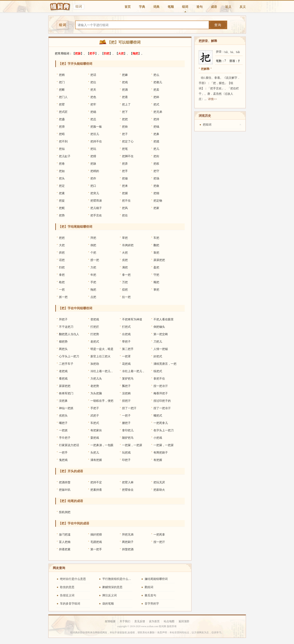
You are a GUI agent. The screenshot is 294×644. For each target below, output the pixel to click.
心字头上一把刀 (69, 356)
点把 (93, 297)
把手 (92, 54)
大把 (62, 245)
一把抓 (63, 430)
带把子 (126, 342)
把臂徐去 (128, 490)
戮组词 (149, 587)
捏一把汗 (159, 542)
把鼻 (156, 134)
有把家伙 (96, 430)
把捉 (62, 201)
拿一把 (126, 275)
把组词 (207, 125)
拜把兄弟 (128, 535)
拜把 (93, 238)
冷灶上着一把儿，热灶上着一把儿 (102, 372)
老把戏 (63, 371)
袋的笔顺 (108, 604)
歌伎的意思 (67, 587)
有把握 (158, 460)
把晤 (62, 134)
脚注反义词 (110, 595)
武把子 (95, 416)
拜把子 (63, 319)
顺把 (156, 282)
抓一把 (63, 297)
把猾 (93, 156)
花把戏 (126, 364)
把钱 (156, 127)
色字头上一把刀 (164, 430)
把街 (156, 156)
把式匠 (63, 112)
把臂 (62, 104)
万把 (125, 282)
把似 (62, 149)
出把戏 (126, 334)
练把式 (158, 371)
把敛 (156, 186)
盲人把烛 (65, 542)
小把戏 (158, 438)
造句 (199, 7)
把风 (125, 208)
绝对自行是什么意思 (73, 579)
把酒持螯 (65, 482)
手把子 (95, 408)
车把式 (95, 423)
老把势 (95, 386)
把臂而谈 (96, 201)
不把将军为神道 (132, 319)
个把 (93, 253)
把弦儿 (95, 134)
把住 (125, 215)
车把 (156, 238)
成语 (214, 7)
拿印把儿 (128, 430)
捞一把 (95, 260)
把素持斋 (96, 490)
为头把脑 (96, 393)
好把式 (158, 356)
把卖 (156, 90)
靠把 (156, 253)
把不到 (63, 141)
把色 (93, 97)
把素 (62, 193)
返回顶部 (184, 621)
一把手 (63, 453)
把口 (93, 186)
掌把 (156, 290)
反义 (243, 7)
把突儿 (95, 193)
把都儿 (158, 82)
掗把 (125, 290)
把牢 (93, 104)
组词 (185, 7)
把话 (93, 75)
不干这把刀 (66, 327)
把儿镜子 (96, 208)
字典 (142, 7)
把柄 (62, 75)
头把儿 (95, 453)
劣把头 (63, 416)
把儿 (156, 149)
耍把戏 (95, 438)
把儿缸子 (65, 156)
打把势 (95, 334)
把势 (62, 215)
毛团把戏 (96, 542)
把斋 (125, 97)
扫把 (107, 54)
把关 (93, 90)
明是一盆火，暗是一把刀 (102, 350)
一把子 (126, 416)
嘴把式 (158, 416)
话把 (62, 260)
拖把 (135, 54)
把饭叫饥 (65, 490)
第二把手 (128, 349)
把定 (62, 186)
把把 (125, 119)
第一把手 (96, 549)
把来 (125, 186)
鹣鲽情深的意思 (112, 587)
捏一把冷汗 (161, 386)
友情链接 (110, 621)
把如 (62, 171)
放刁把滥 (65, 535)
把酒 (125, 90)
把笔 (125, 149)
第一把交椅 (161, 334)
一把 (62, 290)
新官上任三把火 (100, 356)
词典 (156, 7)
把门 (62, 82)
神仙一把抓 (66, 408)
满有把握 (96, 460)
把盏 (62, 119)
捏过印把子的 (162, 401)
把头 (62, 178)
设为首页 (154, 621)
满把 (125, 267)
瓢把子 (126, 386)
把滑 (62, 127)
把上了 (126, 104)
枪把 (62, 282)
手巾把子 (65, 438)
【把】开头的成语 (71, 471)
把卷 (62, 164)
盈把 (156, 267)
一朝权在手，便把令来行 (102, 402)
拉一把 (126, 297)
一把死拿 (159, 535)
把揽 (156, 141)
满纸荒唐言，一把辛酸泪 (165, 365)
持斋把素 (65, 549)
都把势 (63, 342)
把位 (93, 82)
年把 (93, 275)
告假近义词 (67, 595)
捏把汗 (126, 401)
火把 (121, 54)
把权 (156, 164)
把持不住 (96, 141)
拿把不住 (159, 379)
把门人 (63, 97)
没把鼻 (63, 401)
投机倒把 (65, 512)
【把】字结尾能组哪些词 (75, 227)
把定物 (158, 201)
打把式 (126, 327)
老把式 (95, 342)
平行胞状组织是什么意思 (118, 579)
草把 (125, 238)
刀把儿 (158, 342)
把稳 (93, 112)
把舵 (62, 208)
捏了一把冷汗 (162, 408)
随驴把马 (128, 438)
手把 (93, 282)
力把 (93, 267)
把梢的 (95, 171)
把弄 (125, 164)
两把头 (63, 349)
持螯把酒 (128, 549)
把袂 (125, 127)
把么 (156, 75)
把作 (93, 178)
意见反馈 (140, 621)
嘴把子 (63, 423)
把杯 (156, 97)
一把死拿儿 (161, 423)
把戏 (125, 82)
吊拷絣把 (128, 245)
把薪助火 (159, 490)
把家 (156, 208)
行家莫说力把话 (69, 445)
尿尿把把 (159, 260)
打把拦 (95, 327)
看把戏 (63, 379)
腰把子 (126, 423)
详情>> (212, 99)
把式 (156, 104)
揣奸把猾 (96, 535)
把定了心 (128, 141)
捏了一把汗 (129, 408)
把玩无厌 (159, 482)
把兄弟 (158, 112)
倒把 (93, 245)
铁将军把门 (66, 393)
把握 (125, 193)
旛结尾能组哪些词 (156, 579)
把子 (125, 134)
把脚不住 (128, 156)
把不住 (126, 201)
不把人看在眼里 (164, 319)
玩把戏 (126, 453)
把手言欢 (96, 215)
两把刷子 (128, 542)
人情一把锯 (161, 349)
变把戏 (95, 319)
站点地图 (169, 621)
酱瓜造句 (150, 595)
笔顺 (171, 7)
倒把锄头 (159, 327)
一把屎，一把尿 (132, 445)
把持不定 (96, 482)
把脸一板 (96, 127)
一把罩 (126, 356)
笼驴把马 (128, 379)
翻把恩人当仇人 (69, 334)
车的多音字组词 (70, 604)
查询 (218, 25)
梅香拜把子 (161, 393)
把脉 (78, 54)
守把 (156, 275)
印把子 (126, 460)
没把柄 (126, 393)
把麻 (125, 75)
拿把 (62, 275)
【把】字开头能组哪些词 (75, 64)
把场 (156, 178)
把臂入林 (128, 482)
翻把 (156, 245)
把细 (156, 193)
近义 (228, 7)
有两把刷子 (161, 453)
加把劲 (95, 364)
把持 (156, 119)
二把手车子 (66, 364)
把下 (125, 112)
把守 (156, 171)
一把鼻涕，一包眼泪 (102, 446)
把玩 (93, 149)
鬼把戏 (63, 460)
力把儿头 (96, 379)
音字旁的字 (152, 604)
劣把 (125, 260)
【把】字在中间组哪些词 (75, 308)
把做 (125, 178)
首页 (128, 7)
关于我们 (125, 621)
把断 (62, 90)
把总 (93, 119)
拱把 (62, 253)
